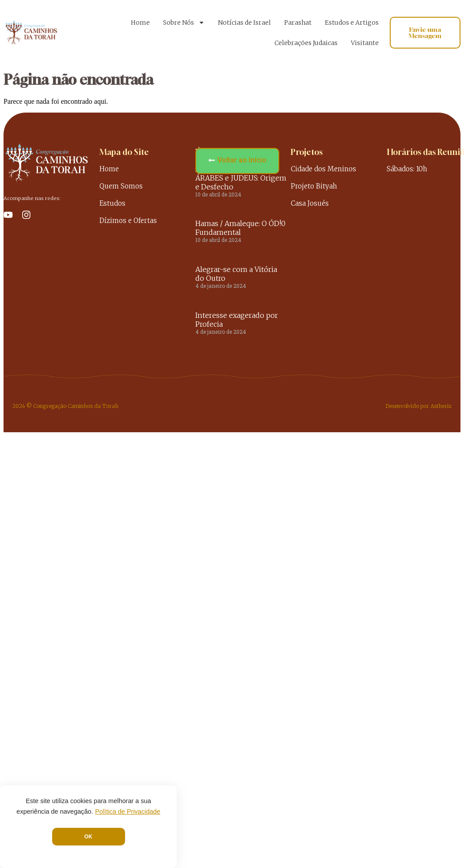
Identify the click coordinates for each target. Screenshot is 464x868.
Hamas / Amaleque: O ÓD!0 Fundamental (240, 228)
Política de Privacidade (128, 811)
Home (140, 23)
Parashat (298, 23)
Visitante (365, 43)
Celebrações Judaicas (306, 43)
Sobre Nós (184, 23)
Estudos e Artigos (352, 23)
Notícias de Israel (244, 23)
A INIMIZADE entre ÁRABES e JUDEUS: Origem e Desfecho (241, 178)
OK (88, 837)
